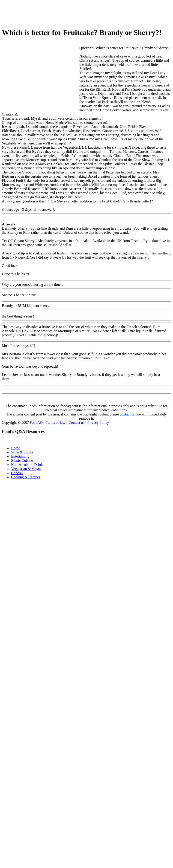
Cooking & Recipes (26, 477)
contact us (127, 414)
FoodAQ (36, 422)
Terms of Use (56, 422)
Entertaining (20, 456)
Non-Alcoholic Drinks (28, 465)
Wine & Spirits (22, 452)
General (17, 473)
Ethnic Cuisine (22, 460)
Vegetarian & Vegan (26, 469)
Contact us (76, 422)
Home (16, 448)
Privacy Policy (98, 422)
